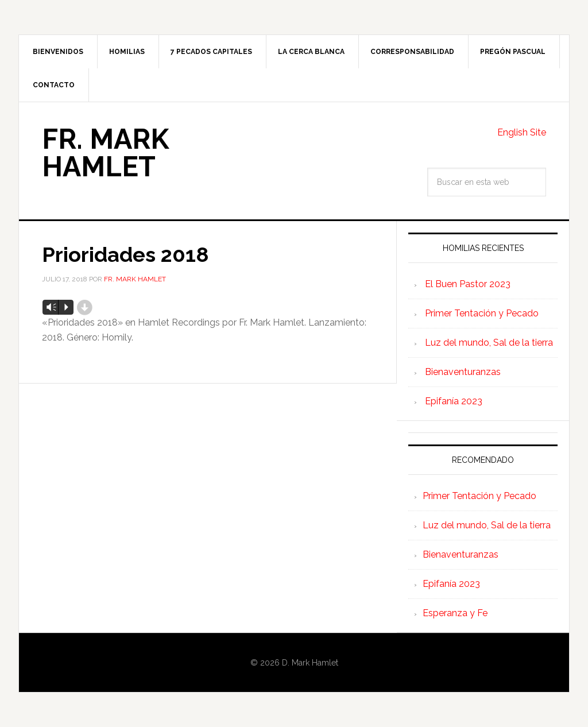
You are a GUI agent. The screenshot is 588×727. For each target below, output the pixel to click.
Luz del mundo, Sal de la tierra (489, 343)
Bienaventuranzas (463, 372)
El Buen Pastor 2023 (468, 284)
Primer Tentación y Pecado (482, 313)
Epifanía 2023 (454, 401)
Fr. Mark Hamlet (105, 153)
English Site (522, 132)
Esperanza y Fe (455, 613)
